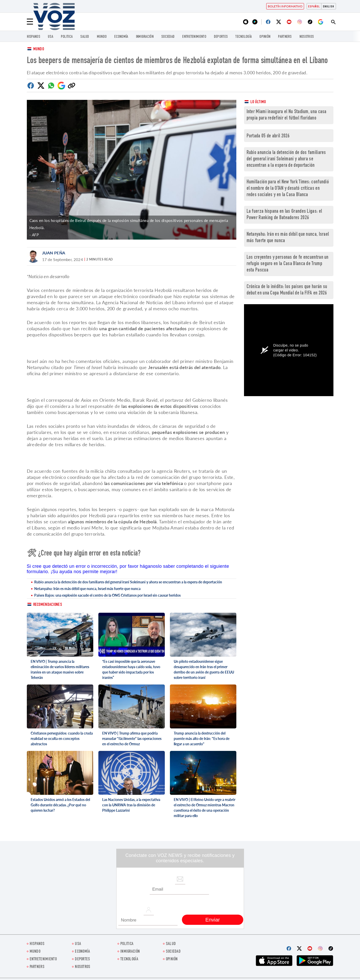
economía (121, 37)
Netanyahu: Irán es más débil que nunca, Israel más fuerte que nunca (87, 589)
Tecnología (243, 37)
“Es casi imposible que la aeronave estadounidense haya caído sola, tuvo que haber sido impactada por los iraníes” (131, 669)
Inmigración (145, 37)
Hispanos (33, 37)
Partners (285, 37)
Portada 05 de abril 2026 (268, 136)
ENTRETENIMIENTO (194, 37)
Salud (85, 37)
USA (50, 37)
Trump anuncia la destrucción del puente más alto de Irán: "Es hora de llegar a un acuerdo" (202, 739)
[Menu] (30, 22)
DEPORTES (221, 37)
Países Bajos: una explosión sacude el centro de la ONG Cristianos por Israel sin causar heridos (107, 595)
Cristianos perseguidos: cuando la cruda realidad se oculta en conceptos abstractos (62, 739)
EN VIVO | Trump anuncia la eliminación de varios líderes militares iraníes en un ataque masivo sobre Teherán (60, 669)
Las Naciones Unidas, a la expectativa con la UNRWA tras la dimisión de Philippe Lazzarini (131, 805)
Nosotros (307, 37)
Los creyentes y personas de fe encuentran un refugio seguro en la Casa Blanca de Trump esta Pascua (288, 264)
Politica (67, 37)
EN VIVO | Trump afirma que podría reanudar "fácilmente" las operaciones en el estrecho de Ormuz (132, 739)
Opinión (265, 37)
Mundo (102, 37)
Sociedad (168, 37)
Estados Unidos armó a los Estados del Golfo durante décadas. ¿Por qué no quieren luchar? (60, 805)
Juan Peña (54, 253)
